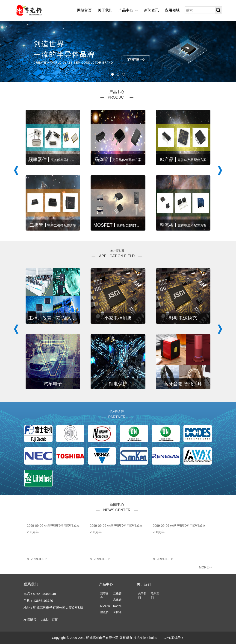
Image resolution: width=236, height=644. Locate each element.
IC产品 (117, 606)
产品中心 (126, 10)
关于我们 (105, 10)
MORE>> (206, 567)
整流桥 (104, 612)
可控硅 (117, 612)
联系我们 (31, 584)
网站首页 (84, 10)
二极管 (117, 594)
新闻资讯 (151, 10)
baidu (44, 620)
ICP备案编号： (173, 638)
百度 (55, 620)
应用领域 (172, 10)
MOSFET (106, 606)
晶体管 (117, 600)
